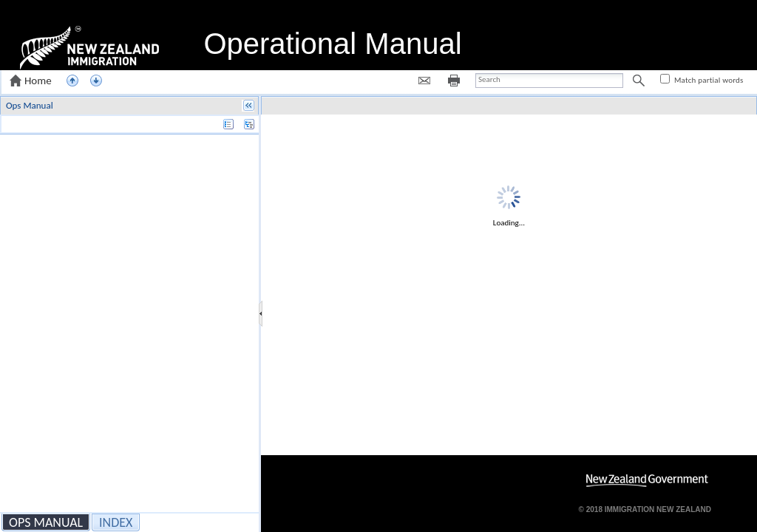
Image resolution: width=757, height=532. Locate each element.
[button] (32, 81)
